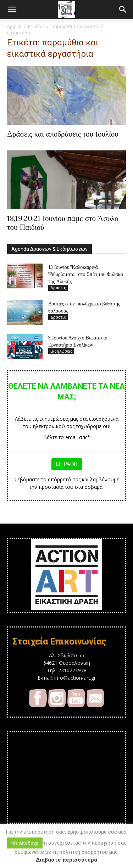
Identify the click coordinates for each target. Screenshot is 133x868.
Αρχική (14, 26)
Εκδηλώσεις (61, 351)
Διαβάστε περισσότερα (66, 860)
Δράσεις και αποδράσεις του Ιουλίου (63, 134)
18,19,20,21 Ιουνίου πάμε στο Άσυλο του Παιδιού (63, 223)
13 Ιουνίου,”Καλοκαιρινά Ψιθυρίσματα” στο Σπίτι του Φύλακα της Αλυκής (86, 274)
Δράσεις (58, 288)
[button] (12, 10)
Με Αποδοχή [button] (25, 843)
